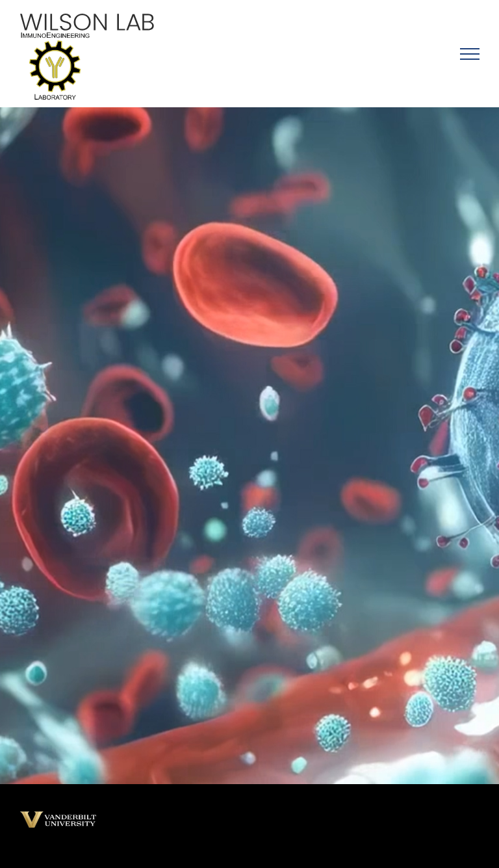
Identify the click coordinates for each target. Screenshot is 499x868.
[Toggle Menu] (470, 54)
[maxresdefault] (58, 815)
